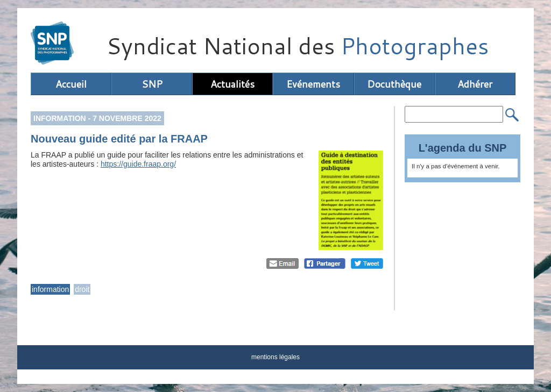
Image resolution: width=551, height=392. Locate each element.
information (50, 289)
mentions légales (275, 357)
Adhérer (475, 84)
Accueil (71, 84)
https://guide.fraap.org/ (138, 164)
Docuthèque (394, 84)
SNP (152, 84)
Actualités (232, 84)
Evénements (313, 84)
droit (82, 289)
